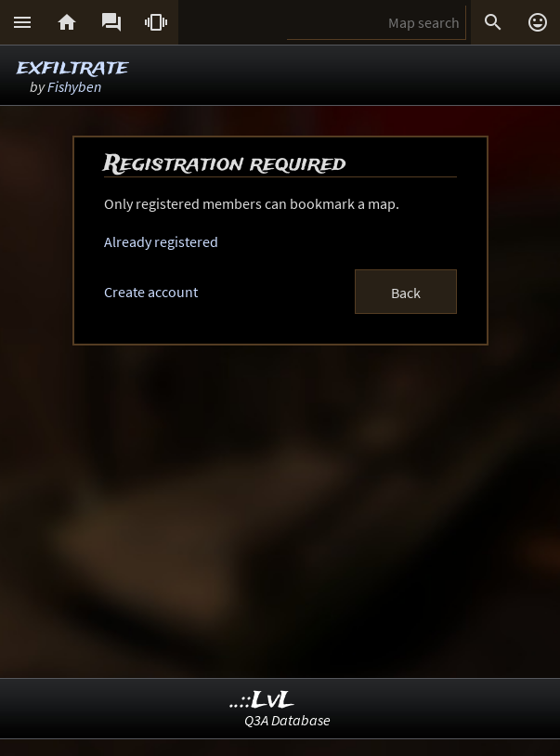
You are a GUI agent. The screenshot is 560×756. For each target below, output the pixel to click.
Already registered (161, 241)
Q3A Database (287, 720)
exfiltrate (72, 67)
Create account (151, 292)
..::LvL (262, 701)
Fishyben (74, 86)
